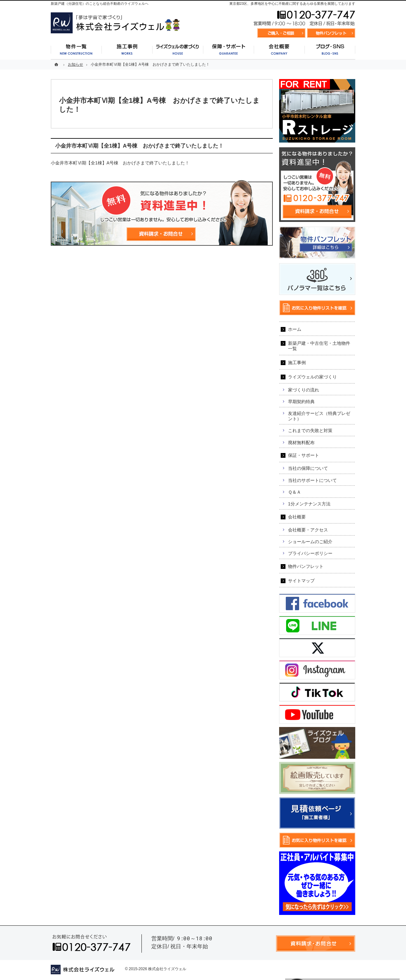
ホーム (295, 329)
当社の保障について (308, 468)
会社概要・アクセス (308, 530)
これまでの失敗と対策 (310, 430)
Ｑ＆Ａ (295, 492)
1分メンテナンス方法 (309, 504)
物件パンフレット (306, 566)
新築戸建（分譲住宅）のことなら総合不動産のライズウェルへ (100, 3)
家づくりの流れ (304, 390)
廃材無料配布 (301, 443)
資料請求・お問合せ (281, 33)
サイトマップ (301, 581)
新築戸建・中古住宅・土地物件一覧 (319, 346)
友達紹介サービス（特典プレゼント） (319, 416)
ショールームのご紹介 (310, 542)
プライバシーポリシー (310, 553)
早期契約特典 (301, 402)
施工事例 (297, 363)
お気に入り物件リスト (331, 33)
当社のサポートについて (312, 480)
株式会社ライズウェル (167, 969)
